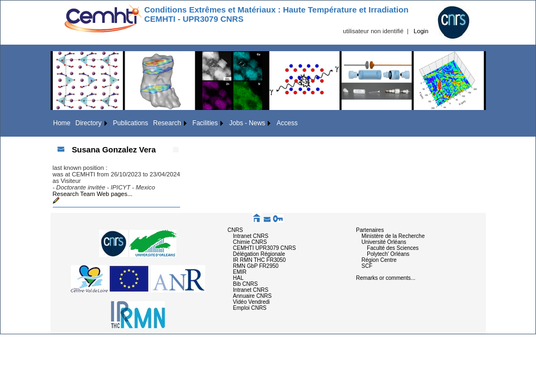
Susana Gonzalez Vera (114, 150)
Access (287, 123)
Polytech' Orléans (388, 254)
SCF (367, 266)
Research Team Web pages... (93, 194)
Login (421, 31)
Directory (89, 123)
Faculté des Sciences (393, 248)
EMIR (240, 272)
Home (62, 123)
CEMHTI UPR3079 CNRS (264, 248)
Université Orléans (384, 242)
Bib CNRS (245, 284)
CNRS (235, 230)
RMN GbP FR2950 (256, 266)
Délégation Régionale (259, 254)
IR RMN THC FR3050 (259, 260)
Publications (131, 123)
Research (167, 123)
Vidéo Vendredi (251, 302)
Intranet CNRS (251, 236)
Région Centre (379, 260)
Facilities (205, 123)
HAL (238, 278)
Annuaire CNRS (252, 296)
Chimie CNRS (250, 242)
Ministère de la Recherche (393, 236)
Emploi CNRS (250, 308)
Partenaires (370, 230)
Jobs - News (247, 123)
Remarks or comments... (386, 278)
